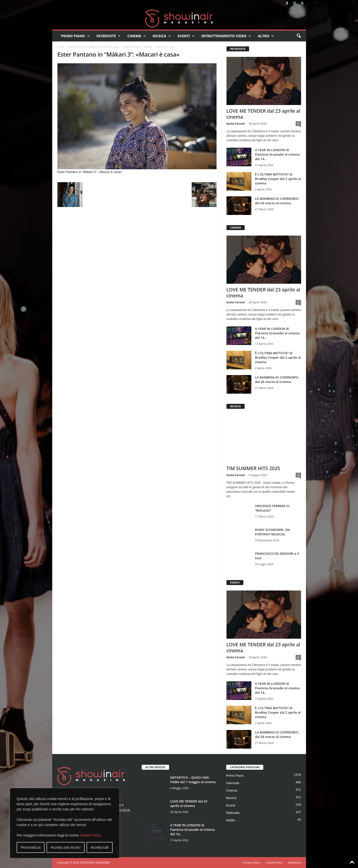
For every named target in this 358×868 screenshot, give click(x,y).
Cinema (136, 36)
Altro (266, 36)
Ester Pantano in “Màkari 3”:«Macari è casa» (94, 47)
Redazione (294, 862)
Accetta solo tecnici (66, 847)
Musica (162, 36)
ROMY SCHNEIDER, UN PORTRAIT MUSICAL (272, 532)
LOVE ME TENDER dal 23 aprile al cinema (263, 114)
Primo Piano (75, 36)
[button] (299, 36)
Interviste (109, 36)
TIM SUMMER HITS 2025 (253, 468)
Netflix (231, 820)
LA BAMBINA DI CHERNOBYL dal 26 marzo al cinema (277, 201)
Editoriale (233, 813)
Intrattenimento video (226, 36)
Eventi (186, 36)
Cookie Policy (90, 835)
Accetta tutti (100, 847)
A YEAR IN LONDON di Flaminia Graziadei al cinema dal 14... (277, 154)
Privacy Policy (251, 862)
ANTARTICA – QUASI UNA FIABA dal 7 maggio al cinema (193, 780)
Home (61, 47)
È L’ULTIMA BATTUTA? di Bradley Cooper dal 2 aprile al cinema (278, 179)
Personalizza (31, 847)
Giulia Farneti (236, 123)
